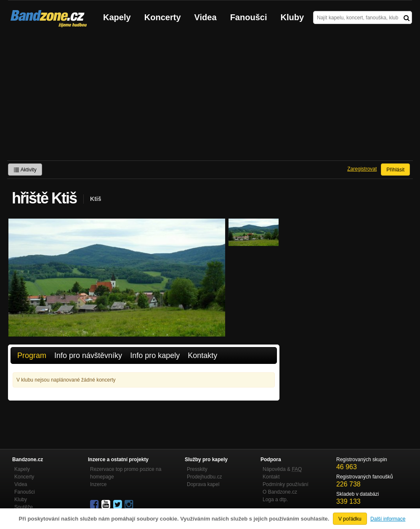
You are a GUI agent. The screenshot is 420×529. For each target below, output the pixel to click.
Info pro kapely (155, 355)
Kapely (117, 17)
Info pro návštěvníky (88, 355)
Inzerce (98, 484)
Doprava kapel (203, 484)
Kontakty (202, 355)
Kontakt (271, 477)
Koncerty (163, 17)
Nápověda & (282, 469)
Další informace (388, 519)
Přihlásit (395, 170)
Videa (206, 17)
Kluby (292, 17)
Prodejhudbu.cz (204, 477)
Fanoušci (249, 17)
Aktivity (25, 170)
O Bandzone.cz (280, 492)
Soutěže (24, 507)
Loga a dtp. (275, 500)
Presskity (197, 469)
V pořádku (350, 519)
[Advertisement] (210, 97)
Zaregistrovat (362, 169)
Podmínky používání (286, 484)
